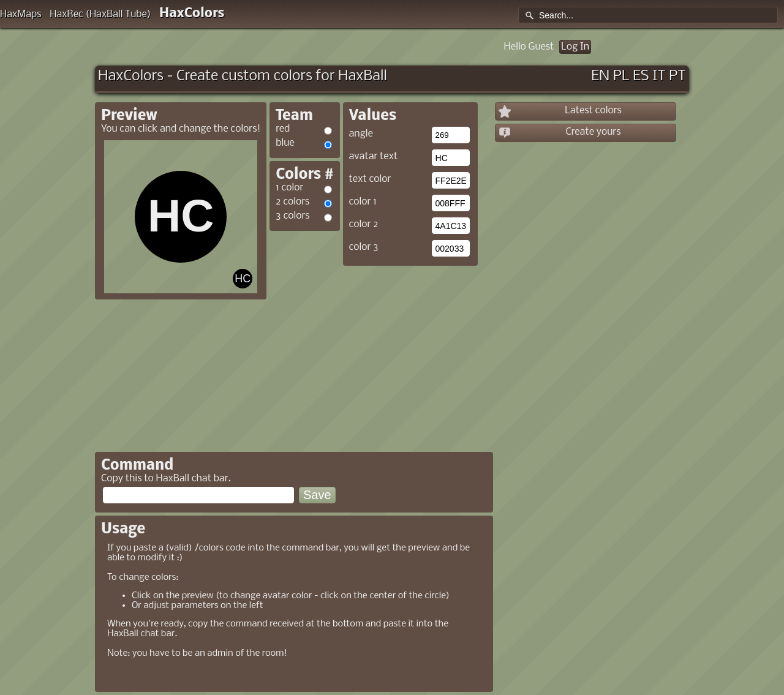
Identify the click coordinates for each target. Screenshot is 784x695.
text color (370, 179)
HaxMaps (21, 14)
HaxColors (192, 14)
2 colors (292, 202)
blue (285, 143)
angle (361, 134)
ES (641, 76)
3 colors (292, 216)
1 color (289, 188)
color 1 (363, 202)
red (283, 129)
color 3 (364, 247)
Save (317, 495)
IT (659, 76)
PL (621, 76)
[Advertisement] (372, 355)
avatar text (374, 156)
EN (600, 76)
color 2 (364, 224)
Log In (575, 47)
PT (677, 76)
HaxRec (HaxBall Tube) (100, 14)
